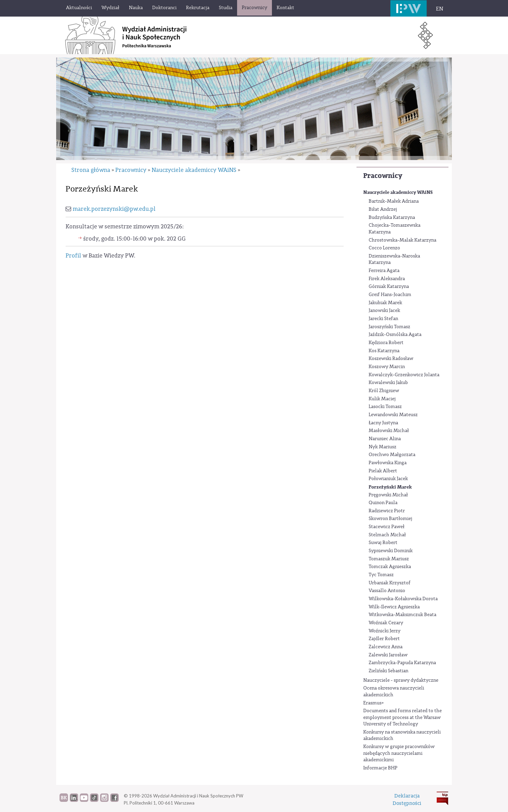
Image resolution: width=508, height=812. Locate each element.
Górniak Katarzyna (389, 287)
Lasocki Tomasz (385, 407)
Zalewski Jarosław (388, 655)
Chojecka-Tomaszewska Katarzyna (395, 229)
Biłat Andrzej (383, 209)
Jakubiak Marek (385, 303)
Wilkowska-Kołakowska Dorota (403, 599)
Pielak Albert (383, 471)
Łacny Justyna (383, 423)
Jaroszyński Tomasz (389, 327)
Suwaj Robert (383, 543)
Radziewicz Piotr (387, 511)
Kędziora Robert (386, 343)
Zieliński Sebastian (388, 671)
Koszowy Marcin (387, 367)
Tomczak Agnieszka (390, 567)
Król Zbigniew (384, 391)
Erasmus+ (374, 703)
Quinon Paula (383, 503)
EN (440, 9)
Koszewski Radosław (391, 359)
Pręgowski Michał (388, 495)
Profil (73, 256)
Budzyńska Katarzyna (392, 218)
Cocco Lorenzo (384, 248)
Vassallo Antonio (387, 591)
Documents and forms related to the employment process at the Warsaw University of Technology (402, 717)
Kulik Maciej (382, 399)
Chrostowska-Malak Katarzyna (402, 240)
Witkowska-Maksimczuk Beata (402, 615)
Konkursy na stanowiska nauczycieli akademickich (402, 736)
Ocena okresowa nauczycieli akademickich (394, 692)
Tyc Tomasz (381, 575)
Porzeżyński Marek (390, 487)
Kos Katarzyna (384, 351)
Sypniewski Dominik (391, 551)
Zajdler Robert (384, 639)
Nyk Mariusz (383, 447)
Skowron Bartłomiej (390, 519)
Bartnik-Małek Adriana (394, 201)
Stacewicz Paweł (387, 527)
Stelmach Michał (387, 535)
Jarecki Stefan (383, 319)
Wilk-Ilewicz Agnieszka (394, 607)
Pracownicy (383, 176)
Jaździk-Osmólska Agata (395, 335)
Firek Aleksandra (387, 279)
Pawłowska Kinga (388, 463)
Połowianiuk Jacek (388, 479)
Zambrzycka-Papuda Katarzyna (402, 663)
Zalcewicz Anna (386, 647)
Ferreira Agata (384, 271)
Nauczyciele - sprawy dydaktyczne (401, 680)
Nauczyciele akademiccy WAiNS (398, 192)
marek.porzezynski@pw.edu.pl (114, 209)
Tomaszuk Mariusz (389, 559)
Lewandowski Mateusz (393, 415)
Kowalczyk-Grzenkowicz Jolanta (404, 375)
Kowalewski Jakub (388, 383)
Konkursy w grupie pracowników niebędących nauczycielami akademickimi (399, 753)
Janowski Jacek (384, 311)
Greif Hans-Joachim (390, 295)
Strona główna (91, 170)
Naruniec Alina (385, 439)
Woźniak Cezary (386, 623)
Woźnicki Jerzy (385, 631)
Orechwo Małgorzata (392, 455)
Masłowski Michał (389, 431)
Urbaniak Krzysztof (390, 583)
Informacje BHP (380, 768)
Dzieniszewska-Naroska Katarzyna (394, 260)
